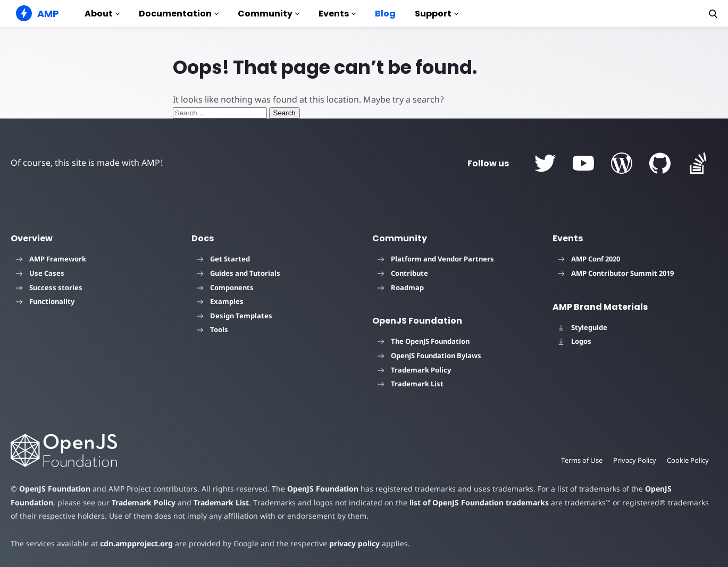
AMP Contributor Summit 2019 (616, 273)
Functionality (45, 301)
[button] (713, 14)
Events (337, 14)
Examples (220, 301)
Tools (212, 329)
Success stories (49, 287)
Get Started (223, 259)
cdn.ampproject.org (136, 543)
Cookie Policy (688, 460)
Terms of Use (582, 460)
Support (437, 14)
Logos (575, 341)
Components (225, 287)
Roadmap (401, 287)
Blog (385, 14)
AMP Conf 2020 (589, 259)
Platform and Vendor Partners (436, 259)
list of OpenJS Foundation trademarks (479, 502)
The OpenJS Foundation (424, 341)
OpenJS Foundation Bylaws (429, 356)
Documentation (179, 14)
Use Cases (40, 273)
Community (269, 14)
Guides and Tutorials (239, 273)
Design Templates (235, 316)
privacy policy (354, 543)
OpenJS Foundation (55, 489)
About (102, 14)
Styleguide (583, 327)
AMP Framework (51, 259)
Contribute (403, 273)
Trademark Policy (414, 370)
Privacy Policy (635, 460)
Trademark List (411, 384)
